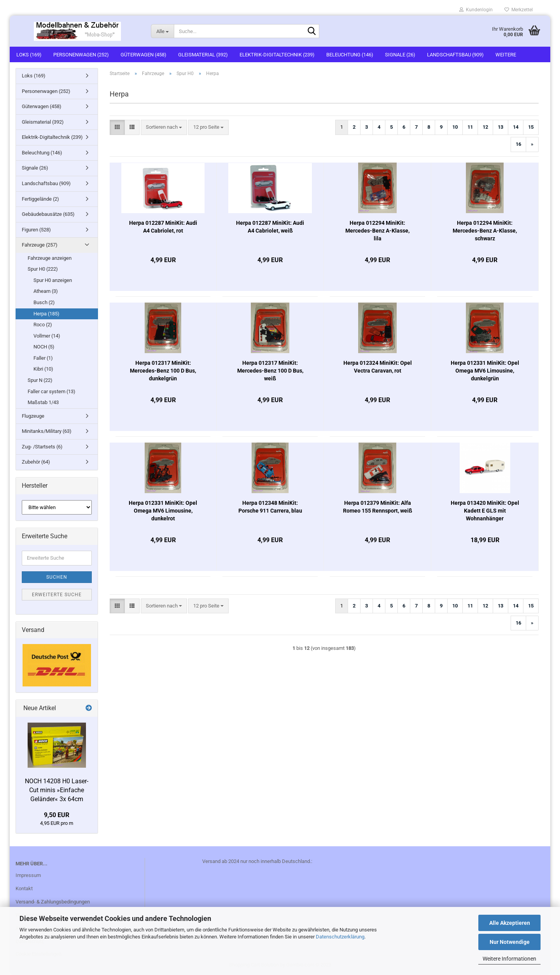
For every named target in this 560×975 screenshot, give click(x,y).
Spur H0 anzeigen (53, 280)
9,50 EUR (57, 815)
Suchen (57, 577)
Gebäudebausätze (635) (48, 214)
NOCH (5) (44, 347)
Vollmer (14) (47, 336)
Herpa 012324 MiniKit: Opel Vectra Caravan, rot (378, 367)
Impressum (28, 875)
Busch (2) (44, 302)
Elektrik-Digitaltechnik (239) (277, 55)
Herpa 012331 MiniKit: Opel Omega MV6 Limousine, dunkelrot (163, 511)
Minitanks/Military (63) (47, 431)
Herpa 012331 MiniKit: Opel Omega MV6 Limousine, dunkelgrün (485, 371)
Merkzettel (519, 10)
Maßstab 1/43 (43, 402)
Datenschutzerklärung (340, 937)
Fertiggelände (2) (40, 199)
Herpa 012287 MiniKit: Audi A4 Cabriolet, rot (163, 227)
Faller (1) (43, 358)
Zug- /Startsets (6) (42, 447)
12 (485, 127)
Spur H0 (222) (43, 269)
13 (500, 127)
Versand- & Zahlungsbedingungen (53, 902)
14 (516, 127)
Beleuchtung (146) (350, 55)
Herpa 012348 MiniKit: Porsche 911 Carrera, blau (270, 507)
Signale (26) (400, 55)
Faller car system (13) (52, 391)
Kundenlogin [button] (476, 10)
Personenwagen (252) (81, 55)
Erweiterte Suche (57, 595)
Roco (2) (43, 325)
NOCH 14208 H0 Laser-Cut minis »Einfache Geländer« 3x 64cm (57, 790)
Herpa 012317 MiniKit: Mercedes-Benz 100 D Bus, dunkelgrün (163, 371)
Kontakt (24, 888)
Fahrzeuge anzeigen (50, 258)
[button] (117, 127)
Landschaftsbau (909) (455, 55)
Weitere (506, 55)
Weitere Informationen (509, 959)
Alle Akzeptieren (510, 923)
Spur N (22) (40, 380)
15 (531, 127)
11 (470, 127)
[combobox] (164, 127)
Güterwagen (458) (143, 55)
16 (518, 144)
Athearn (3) (46, 291)
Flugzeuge (33, 416)
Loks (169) (29, 55)
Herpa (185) (46, 314)
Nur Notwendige (510, 942)
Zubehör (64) (36, 462)
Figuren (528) (36, 230)
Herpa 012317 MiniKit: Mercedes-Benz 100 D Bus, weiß (270, 371)
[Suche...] (162, 31)
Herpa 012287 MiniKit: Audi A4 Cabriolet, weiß (270, 227)
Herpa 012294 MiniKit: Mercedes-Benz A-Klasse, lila (377, 231)
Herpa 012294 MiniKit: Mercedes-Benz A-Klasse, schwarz (485, 231)
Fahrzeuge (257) (40, 245)
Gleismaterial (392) (203, 55)
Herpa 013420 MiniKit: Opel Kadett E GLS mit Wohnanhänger (485, 511)
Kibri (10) (43, 369)
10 (455, 127)
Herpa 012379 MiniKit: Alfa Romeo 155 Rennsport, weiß (378, 507)
